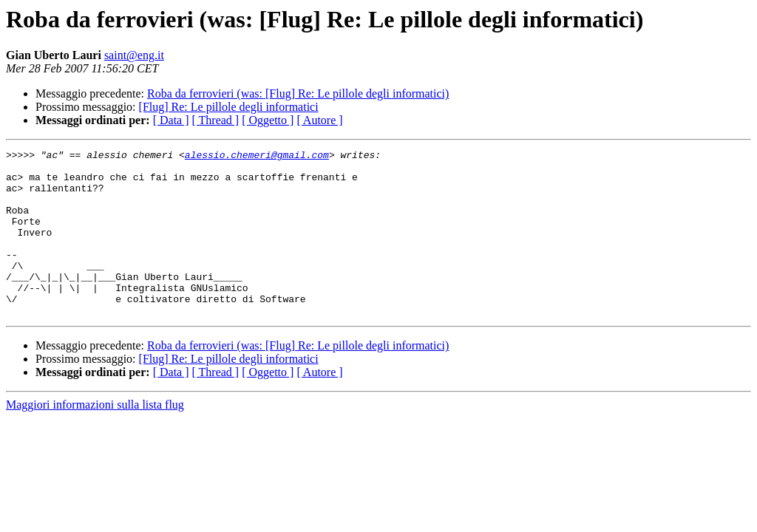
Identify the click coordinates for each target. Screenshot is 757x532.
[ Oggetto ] (268, 120)
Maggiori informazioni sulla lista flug (95, 438)
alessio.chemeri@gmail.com (257, 157)
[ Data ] (171, 120)
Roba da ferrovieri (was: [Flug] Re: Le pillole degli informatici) (298, 93)
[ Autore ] (319, 120)
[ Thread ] (216, 120)
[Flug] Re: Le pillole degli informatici (229, 107)
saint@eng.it (134, 55)
